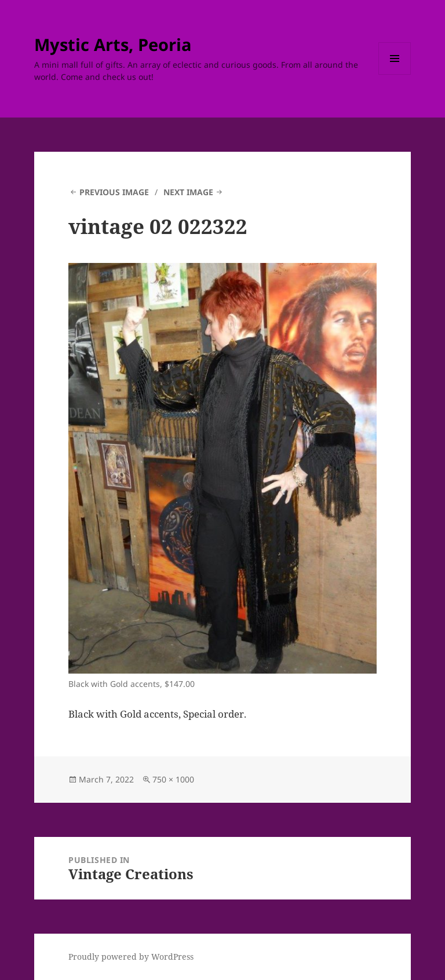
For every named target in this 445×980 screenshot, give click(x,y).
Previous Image (114, 192)
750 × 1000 (173, 779)
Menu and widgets (395, 74)
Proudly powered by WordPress (131, 957)
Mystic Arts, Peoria (113, 44)
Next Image (188, 192)
